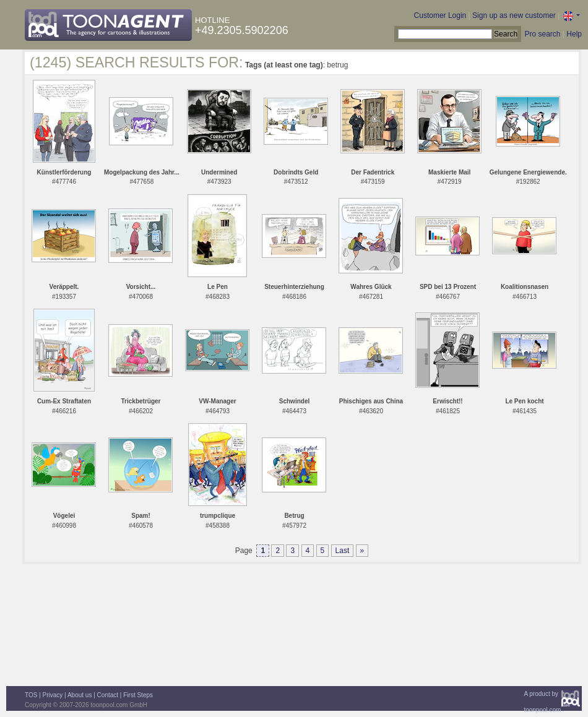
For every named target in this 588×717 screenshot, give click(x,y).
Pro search (542, 34)
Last (343, 551)
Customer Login (440, 15)
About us (80, 695)
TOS (31, 695)
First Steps (138, 695)
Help (574, 34)
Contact (108, 695)
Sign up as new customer (514, 15)
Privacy (53, 695)
